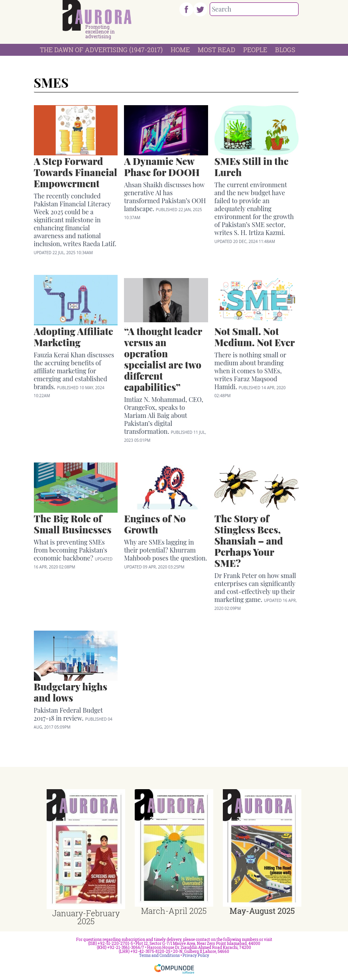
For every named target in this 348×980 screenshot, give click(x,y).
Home (180, 50)
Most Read (216, 50)
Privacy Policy (196, 955)
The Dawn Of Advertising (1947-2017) (101, 50)
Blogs (285, 50)
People (255, 50)
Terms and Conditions (159, 955)
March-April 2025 (174, 911)
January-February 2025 (86, 917)
